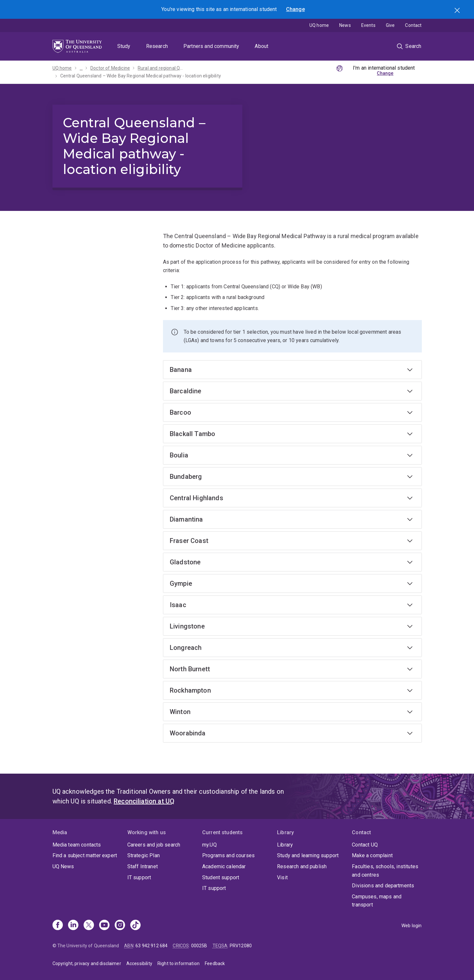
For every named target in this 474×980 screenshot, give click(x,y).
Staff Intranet (143, 866)
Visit (282, 877)
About (261, 46)
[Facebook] (58, 926)
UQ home (319, 25)
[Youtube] (104, 926)
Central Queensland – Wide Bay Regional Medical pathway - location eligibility (141, 76)
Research (157, 46)
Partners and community (211, 46)
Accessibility (139, 963)
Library (285, 845)
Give (390, 25)
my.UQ (209, 845)
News (345, 25)
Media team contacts (77, 845)
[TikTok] (135, 926)
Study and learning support (308, 855)
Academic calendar (224, 866)
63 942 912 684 (151, 946)
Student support (221, 877)
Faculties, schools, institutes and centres (385, 871)
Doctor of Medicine (110, 68)
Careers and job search (154, 845)
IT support (139, 877)
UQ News (63, 866)
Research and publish (302, 866)
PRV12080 (241, 946)
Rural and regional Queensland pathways (161, 68)
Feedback (215, 963)
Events (368, 25)
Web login (411, 926)
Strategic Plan (144, 855)
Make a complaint (372, 855)
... (81, 68)
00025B (199, 946)
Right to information (179, 963)
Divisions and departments (383, 886)
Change (295, 9)
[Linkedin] (73, 926)
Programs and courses (228, 855)
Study (124, 46)
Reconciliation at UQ (144, 801)
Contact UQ (365, 845)
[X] (89, 926)
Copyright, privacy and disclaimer (87, 963)
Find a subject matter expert (85, 855)
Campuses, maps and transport (377, 901)
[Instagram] (120, 926)
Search (458, 11)
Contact (413, 25)
